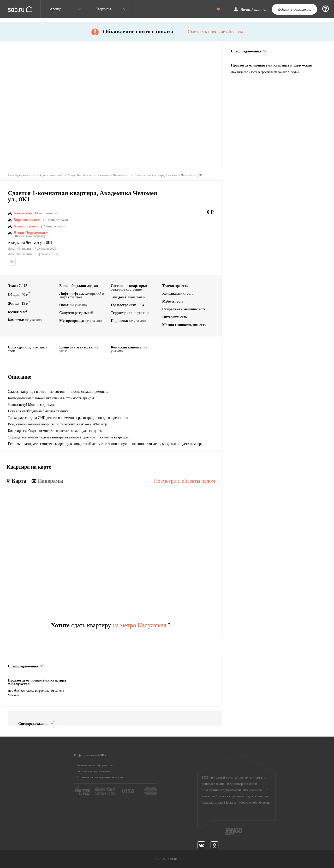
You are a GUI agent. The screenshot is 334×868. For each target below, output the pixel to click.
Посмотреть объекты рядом (184, 481)
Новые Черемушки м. (31, 233)
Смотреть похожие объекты (215, 32)
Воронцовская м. (28, 220)
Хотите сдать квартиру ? (111, 625)
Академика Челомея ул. (26, 243)
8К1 (49, 243)
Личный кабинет (254, 10)
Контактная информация (95, 765)
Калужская (23, 213)
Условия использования (94, 771)
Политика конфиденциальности (100, 777)
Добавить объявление (295, 10)
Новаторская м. (26, 226)
